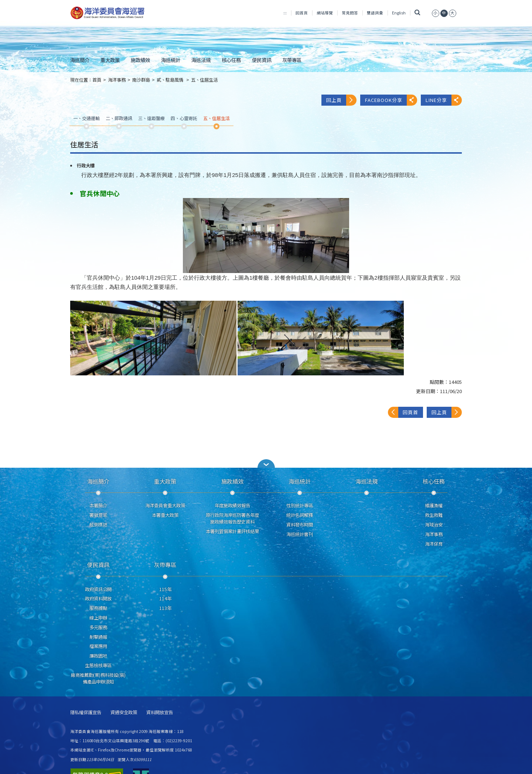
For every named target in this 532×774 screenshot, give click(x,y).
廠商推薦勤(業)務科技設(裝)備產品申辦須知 (98, 678)
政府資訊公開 (98, 589)
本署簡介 (98, 505)
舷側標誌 (98, 525)
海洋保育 (434, 544)
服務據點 (98, 608)
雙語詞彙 (375, 13)
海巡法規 (201, 60)
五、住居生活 (204, 80)
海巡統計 (171, 60)
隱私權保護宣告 (86, 712)
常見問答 (350, 13)
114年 (165, 599)
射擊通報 (98, 637)
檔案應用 (98, 646)
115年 (165, 589)
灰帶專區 (292, 60)
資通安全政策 (124, 712)
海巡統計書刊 (300, 534)
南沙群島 (141, 80)
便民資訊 (262, 60)
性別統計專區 (300, 505)
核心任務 (231, 60)
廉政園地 (98, 656)
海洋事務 (117, 80)
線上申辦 (98, 618)
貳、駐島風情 (170, 80)
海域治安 (434, 525)
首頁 (97, 80)
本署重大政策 (165, 515)
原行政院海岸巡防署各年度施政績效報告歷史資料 (232, 518)
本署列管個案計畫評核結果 (232, 531)
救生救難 (434, 515)
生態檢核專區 (98, 665)
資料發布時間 (300, 525)
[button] (266, 463)
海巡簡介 (80, 60)
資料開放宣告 (160, 712)
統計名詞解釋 (300, 515)
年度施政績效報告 (232, 505)
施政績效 (140, 60)
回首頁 (302, 13)
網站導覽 (325, 13)
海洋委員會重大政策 (165, 505)
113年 (165, 608)
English (399, 13)
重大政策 (110, 60)
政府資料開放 (98, 599)
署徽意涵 (98, 515)
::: (285, 13)
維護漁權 (434, 505)
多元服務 (98, 627)
